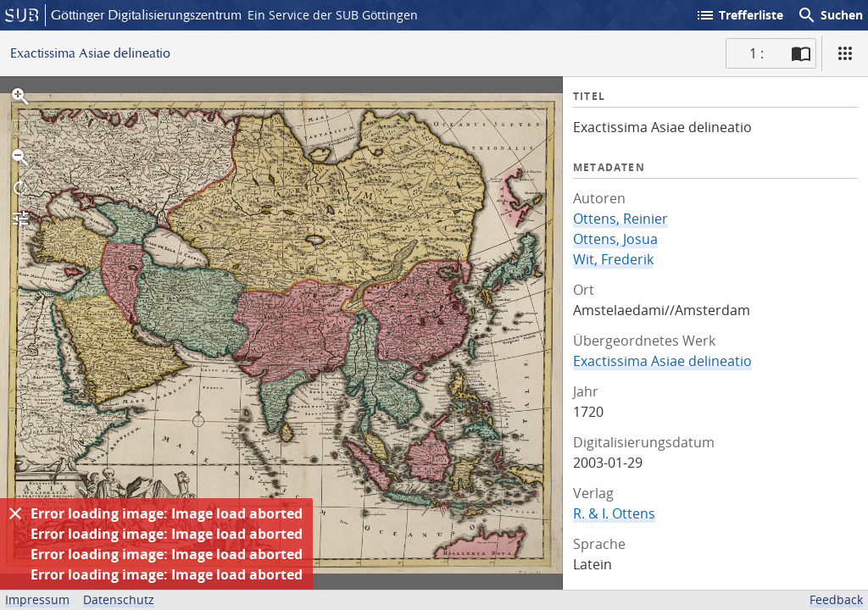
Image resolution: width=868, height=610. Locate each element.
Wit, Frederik (613, 259)
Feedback (836, 599)
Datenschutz (119, 599)
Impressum (37, 599)
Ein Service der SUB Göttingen (333, 15)
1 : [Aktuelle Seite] (757, 53)
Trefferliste (739, 15)
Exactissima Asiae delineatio (662, 361)
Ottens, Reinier (620, 219)
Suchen (830, 15)
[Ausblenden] (15, 513)
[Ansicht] (845, 53)
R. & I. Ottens (614, 513)
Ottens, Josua (615, 239)
